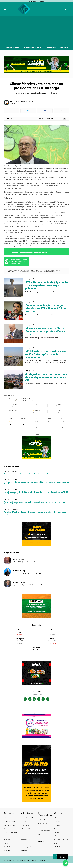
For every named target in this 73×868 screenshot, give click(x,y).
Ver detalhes (37, 703)
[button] (31, 706)
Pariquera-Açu (52, 47)
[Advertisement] (37, 30)
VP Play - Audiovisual (13, 47)
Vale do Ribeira (65, 47)
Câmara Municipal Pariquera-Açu (33, 47)
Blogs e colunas (11, 553)
